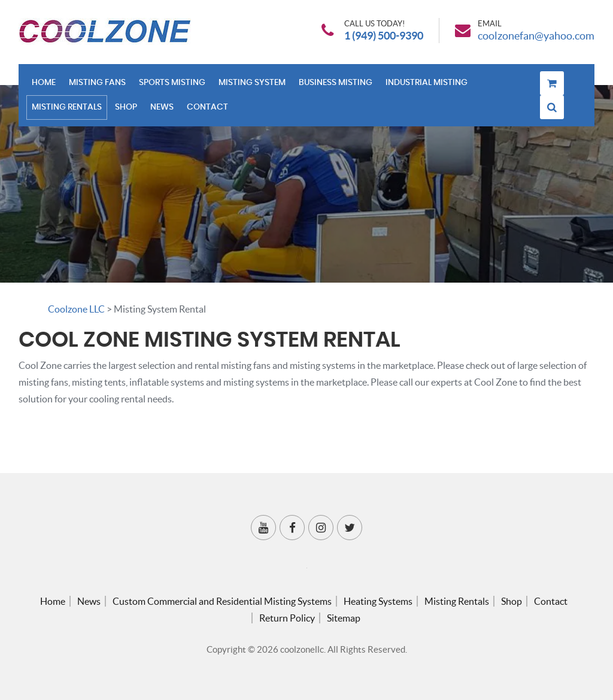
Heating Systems (378, 601)
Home (44, 83)
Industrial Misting (427, 83)
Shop (126, 107)
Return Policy (287, 618)
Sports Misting (172, 83)
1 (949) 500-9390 (384, 36)
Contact (207, 107)
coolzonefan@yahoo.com (536, 36)
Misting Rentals (67, 107)
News (162, 107)
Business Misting (336, 83)
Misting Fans (97, 83)
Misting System (252, 83)
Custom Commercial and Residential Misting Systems (222, 601)
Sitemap (344, 618)
